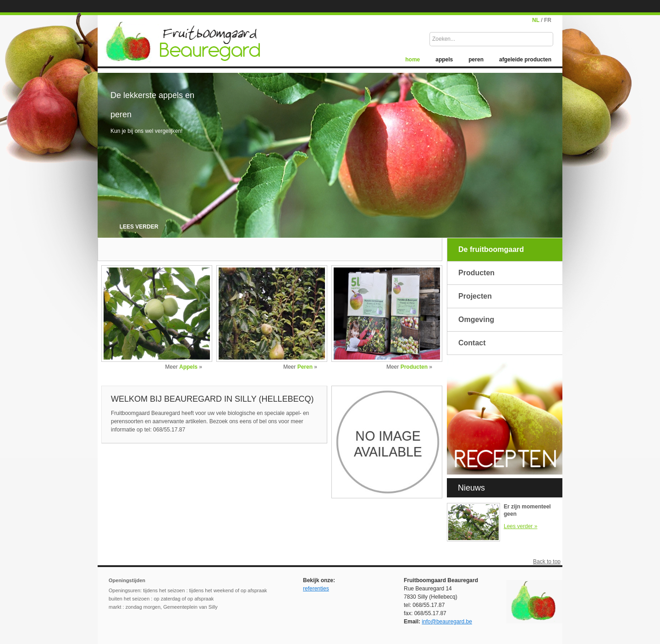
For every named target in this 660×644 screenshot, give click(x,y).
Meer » (184, 367)
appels (444, 60)
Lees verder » (520, 526)
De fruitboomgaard (491, 249)
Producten (476, 273)
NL (536, 20)
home (412, 60)
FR (548, 20)
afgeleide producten (525, 60)
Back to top (547, 562)
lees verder (139, 227)
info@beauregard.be (447, 622)
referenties (316, 589)
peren (476, 60)
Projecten (475, 296)
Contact (472, 343)
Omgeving (476, 319)
